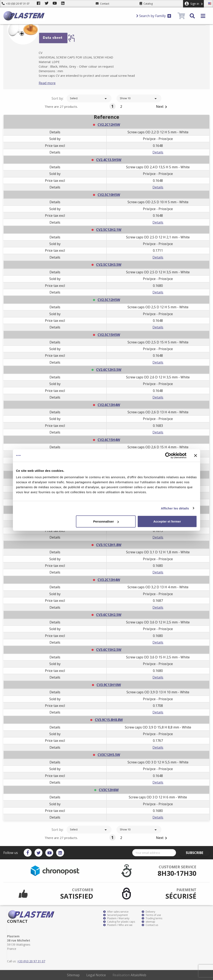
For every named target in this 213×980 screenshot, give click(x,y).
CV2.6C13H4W (109, 405)
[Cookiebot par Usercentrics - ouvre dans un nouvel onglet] (168, 455)
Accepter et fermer (167, 521)
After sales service (116, 912)
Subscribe (198, 853)
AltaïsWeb (138, 975)
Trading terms (152, 918)
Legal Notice (96, 975)
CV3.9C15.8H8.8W (109, 720)
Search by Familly (154, 16)
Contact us (150, 925)
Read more (54, 83)
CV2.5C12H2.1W (109, 230)
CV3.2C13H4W (109, 580)
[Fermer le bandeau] (196, 455)
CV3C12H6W (109, 790)
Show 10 (139, 99)
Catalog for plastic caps (119, 922)
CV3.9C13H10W (109, 685)
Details (158, 152)
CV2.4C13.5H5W (109, 160)
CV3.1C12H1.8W (109, 545)
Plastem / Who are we (118, 925)
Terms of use (151, 915)
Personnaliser (106, 521)
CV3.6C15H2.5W (109, 650)
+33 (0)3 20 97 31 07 (16, 4)
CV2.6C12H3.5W (109, 370)
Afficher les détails (175, 508)
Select (89, 99)
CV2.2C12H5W (109, 125)
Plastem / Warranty (116, 918)
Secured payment (115, 915)
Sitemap (73, 975)
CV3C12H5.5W (109, 755)
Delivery (148, 912)
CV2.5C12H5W (109, 300)
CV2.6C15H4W (109, 440)
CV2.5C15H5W (109, 335)
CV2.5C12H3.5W (109, 265)
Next (162, 107)
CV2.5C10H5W (109, 195)
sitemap (148, 922)
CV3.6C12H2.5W (109, 615)
